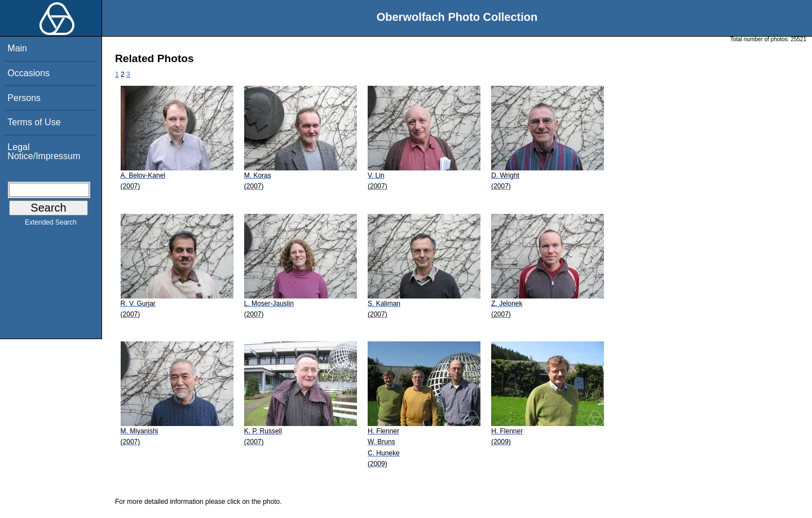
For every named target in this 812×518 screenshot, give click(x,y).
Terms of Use (34, 122)
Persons (24, 98)
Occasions (28, 73)
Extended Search (51, 225)
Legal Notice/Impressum (44, 152)
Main (17, 48)
